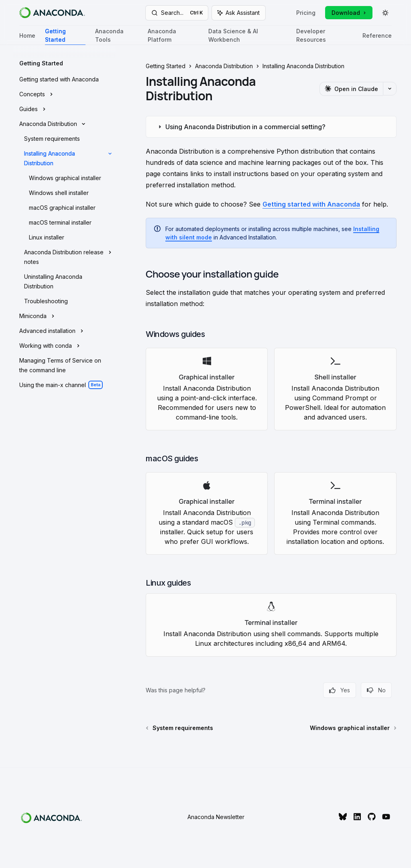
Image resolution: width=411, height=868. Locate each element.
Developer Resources (325, 36)
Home (27, 39)
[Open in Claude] (351, 89)
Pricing (306, 13)
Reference (377, 39)
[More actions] (390, 89)
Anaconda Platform (173, 36)
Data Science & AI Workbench (247, 36)
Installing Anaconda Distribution (303, 66)
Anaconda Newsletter (216, 817)
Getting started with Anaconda (311, 204)
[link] (207, 389)
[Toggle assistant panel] (239, 13)
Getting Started (65, 36)
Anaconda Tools (117, 36)
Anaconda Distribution (224, 66)
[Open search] (177, 13)
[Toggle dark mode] (385, 13)
